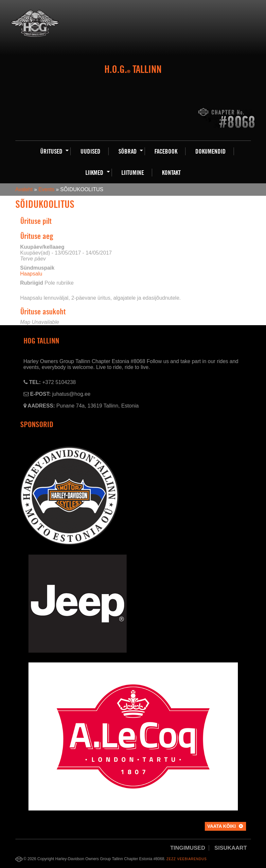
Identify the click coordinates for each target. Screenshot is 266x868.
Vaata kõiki (221, 826)
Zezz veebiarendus (187, 859)
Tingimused (188, 848)
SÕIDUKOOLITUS (45, 204)
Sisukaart (231, 848)
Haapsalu (31, 274)
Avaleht (24, 189)
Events (46, 189)
